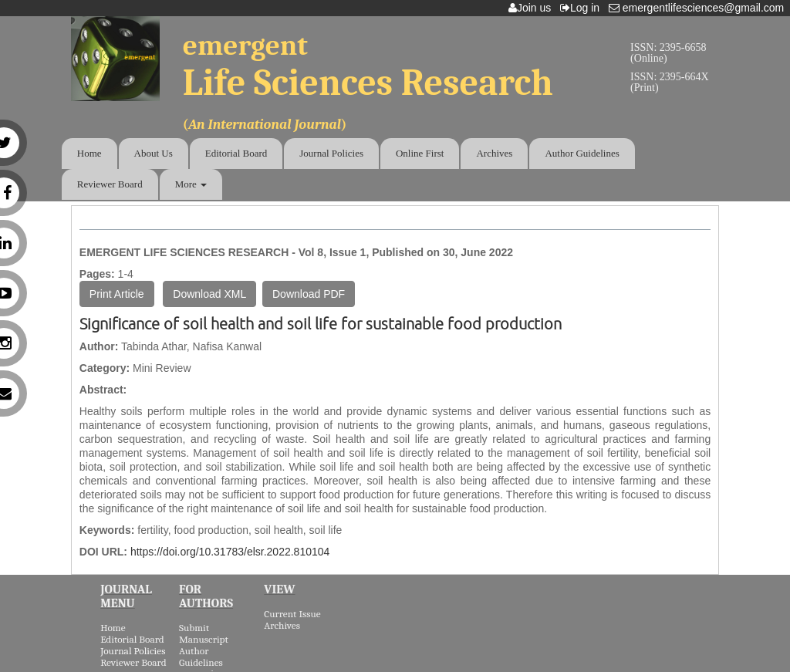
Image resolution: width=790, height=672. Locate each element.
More (191, 184)
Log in (583, 8)
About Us (154, 153)
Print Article (117, 294)
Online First (420, 153)
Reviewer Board (110, 184)
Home (89, 153)
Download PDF (309, 294)
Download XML (209, 294)
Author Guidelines (582, 153)
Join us (533, 8)
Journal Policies (331, 153)
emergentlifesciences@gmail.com (699, 8)
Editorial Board (236, 153)
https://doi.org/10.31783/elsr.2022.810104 (230, 552)
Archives (494, 153)
